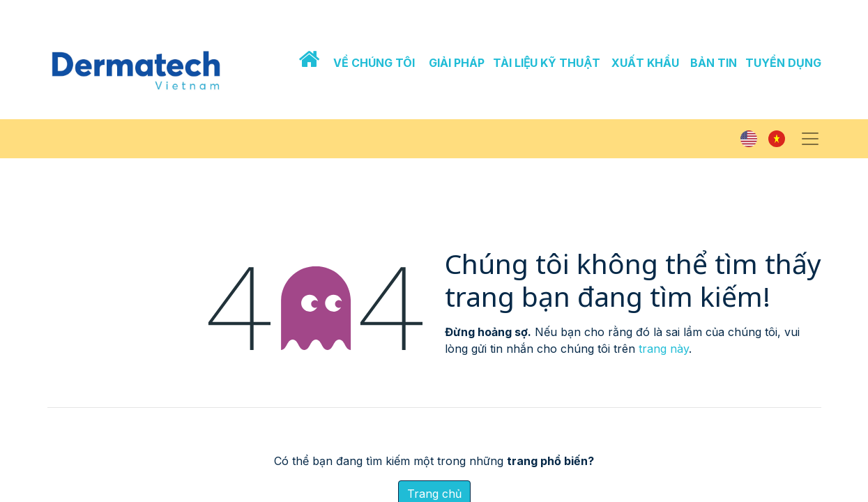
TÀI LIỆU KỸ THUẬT (547, 63)
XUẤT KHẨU (645, 63)
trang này (664, 349)
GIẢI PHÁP (457, 63)
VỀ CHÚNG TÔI (374, 63)
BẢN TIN (714, 63)
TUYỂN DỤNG (783, 63)
